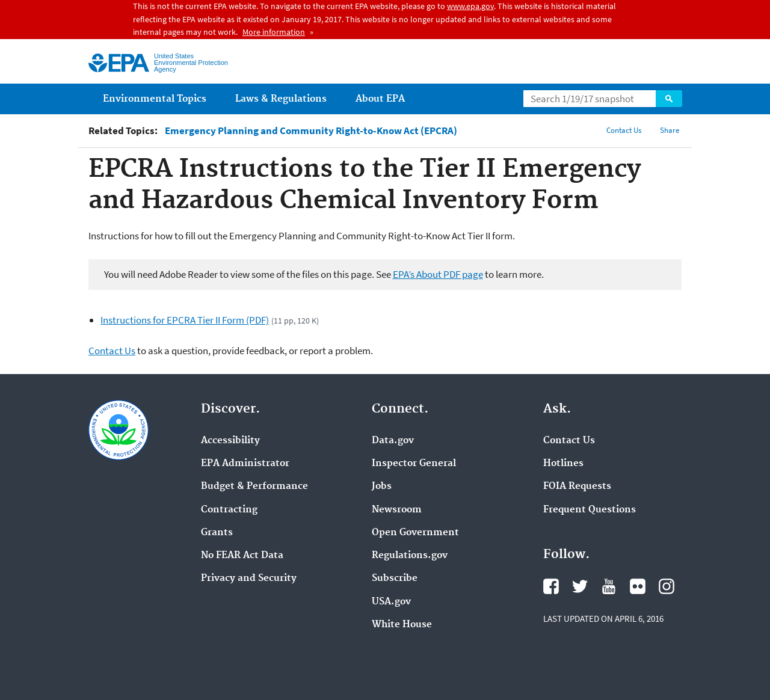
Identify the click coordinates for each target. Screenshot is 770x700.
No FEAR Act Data (242, 556)
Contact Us (624, 130)
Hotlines (563, 464)
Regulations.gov (410, 556)
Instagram (667, 586)
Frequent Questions (590, 510)
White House (402, 625)
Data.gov (393, 441)
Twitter (580, 586)
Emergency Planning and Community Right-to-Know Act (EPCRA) (311, 131)
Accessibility (230, 441)
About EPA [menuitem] (380, 99)
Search (669, 99)
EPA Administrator (245, 464)
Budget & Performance (254, 487)
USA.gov (391, 602)
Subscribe (395, 579)
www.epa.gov (470, 6)
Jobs (382, 487)
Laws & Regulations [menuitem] (281, 99)
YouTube (609, 586)
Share (670, 130)
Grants (217, 533)
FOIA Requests (577, 487)
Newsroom (397, 510)
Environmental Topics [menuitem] (155, 99)
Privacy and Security (249, 579)
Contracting (229, 510)
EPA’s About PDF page (438, 274)
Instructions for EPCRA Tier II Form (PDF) (185, 320)
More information (274, 32)
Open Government (415, 533)
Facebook (551, 586)
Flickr (638, 586)
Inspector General (414, 464)
